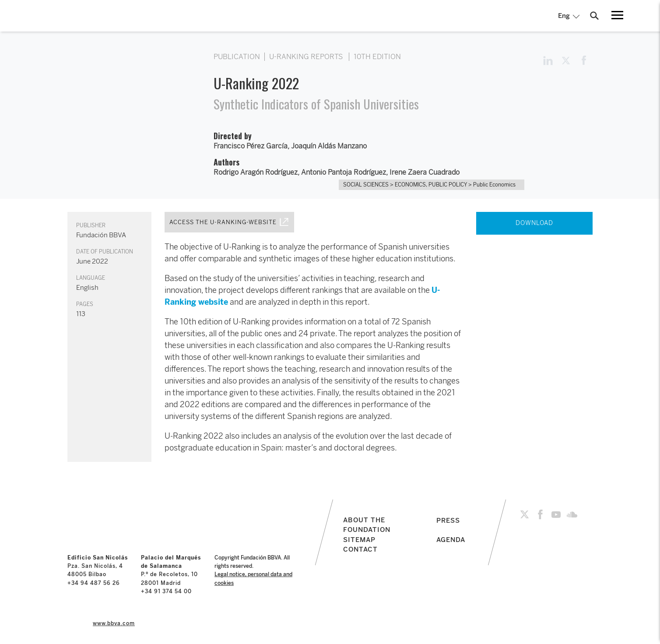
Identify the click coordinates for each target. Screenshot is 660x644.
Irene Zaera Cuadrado (425, 172)
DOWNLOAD (534, 223)
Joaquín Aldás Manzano (329, 146)
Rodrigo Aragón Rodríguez (256, 172)
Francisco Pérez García (251, 146)
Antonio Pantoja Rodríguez (344, 172)
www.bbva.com (114, 623)
